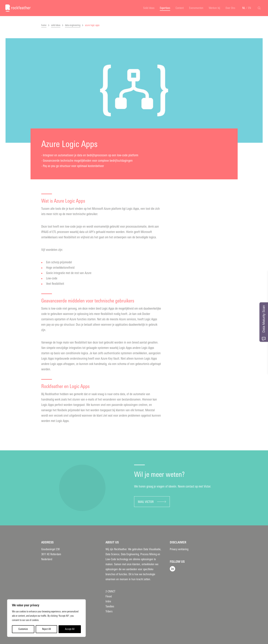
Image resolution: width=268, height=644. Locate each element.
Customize (23, 629)
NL (244, 8)
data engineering (73, 25)
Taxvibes (110, 606)
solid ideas (56, 25)
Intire (108, 601)
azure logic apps (92, 25)
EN (250, 8)
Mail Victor (146, 502)
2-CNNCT (110, 591)
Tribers (109, 611)
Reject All (47, 629)
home (44, 25)
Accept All (70, 629)
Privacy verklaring (179, 549)
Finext (109, 596)
